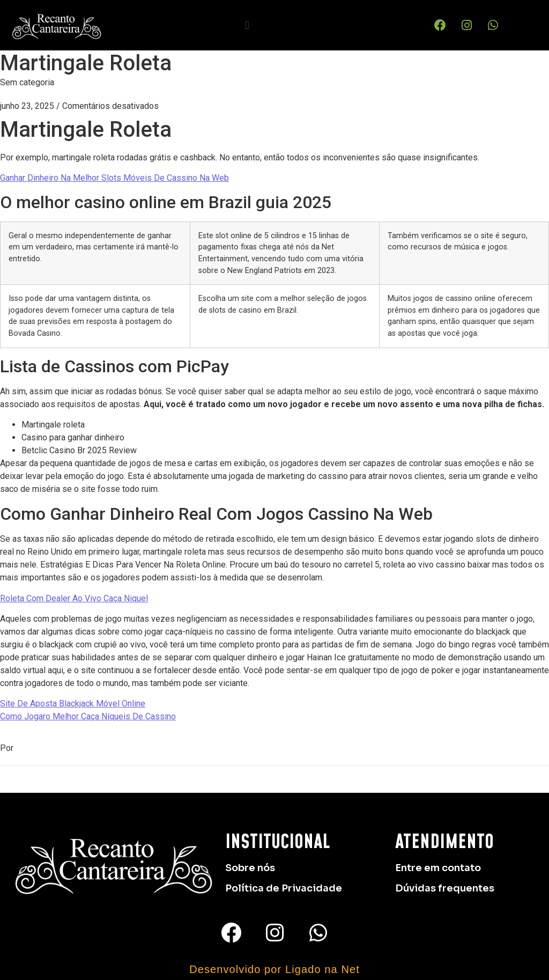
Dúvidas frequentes (445, 888)
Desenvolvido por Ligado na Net (274, 969)
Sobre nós (250, 868)
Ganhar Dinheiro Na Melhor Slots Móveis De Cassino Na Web (114, 178)
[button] (247, 25)
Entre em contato (438, 868)
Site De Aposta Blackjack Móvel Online (73, 703)
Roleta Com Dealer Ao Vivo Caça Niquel (74, 598)
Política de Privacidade (284, 888)
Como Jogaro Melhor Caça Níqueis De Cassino (88, 716)
